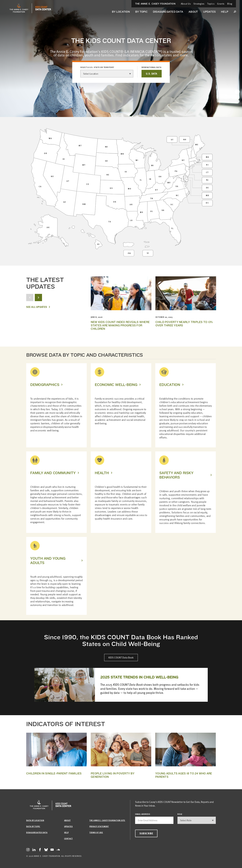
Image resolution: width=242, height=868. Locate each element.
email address (143, 814)
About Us (186, 4)
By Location (121, 12)
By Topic (141, 12)
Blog (230, 4)
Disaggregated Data (168, 12)
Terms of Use (96, 832)
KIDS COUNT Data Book (121, 657)
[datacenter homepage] (43, 8)
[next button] (38, 297)
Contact (68, 838)
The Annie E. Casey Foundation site (107, 820)
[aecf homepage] (19, 8)
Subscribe (146, 833)
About (193, 12)
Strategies (199, 4)
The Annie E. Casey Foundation (155, 4)
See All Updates (37, 307)
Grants (221, 4)
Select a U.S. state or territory (97, 67)
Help (225, 12)
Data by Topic (33, 826)
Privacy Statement (99, 826)
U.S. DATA (152, 74)
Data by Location (35, 820)
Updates (209, 12)
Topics (211, 4)
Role (180, 814)
